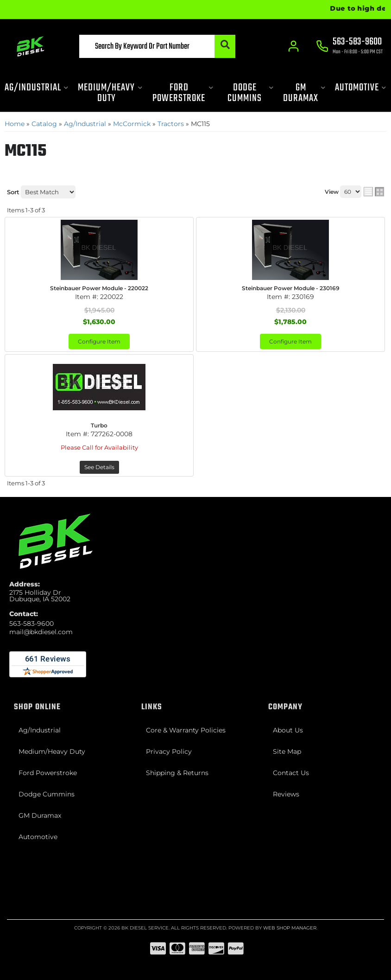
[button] (157, 46)
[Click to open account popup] (293, 46)
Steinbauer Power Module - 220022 (99, 288)
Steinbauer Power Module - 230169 (291, 288)
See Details (99, 467)
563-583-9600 (32, 624)
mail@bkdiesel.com (41, 632)
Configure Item (99, 341)
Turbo (99, 425)
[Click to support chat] (349, 47)
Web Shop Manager (290, 928)
